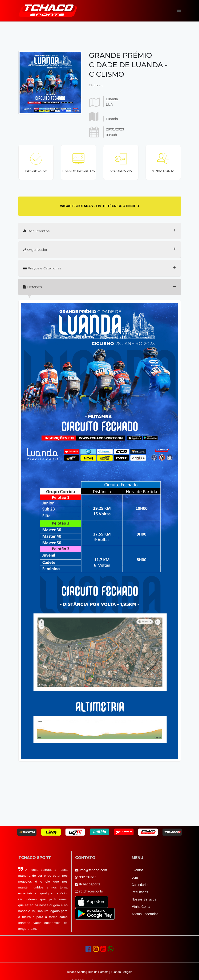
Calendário (140, 885)
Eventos (138, 870)
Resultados (140, 892)
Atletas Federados (145, 914)
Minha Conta (141, 907)
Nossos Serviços (144, 899)
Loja (135, 877)
